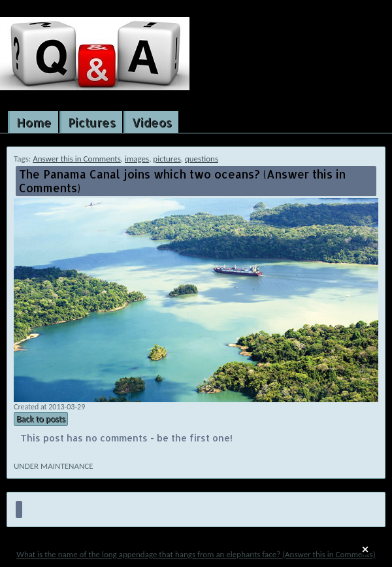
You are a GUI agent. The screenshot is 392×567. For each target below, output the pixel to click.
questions (202, 159)
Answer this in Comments (77, 159)
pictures (167, 159)
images (137, 159)
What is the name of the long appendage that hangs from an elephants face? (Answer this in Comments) (196, 554)
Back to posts (41, 419)
